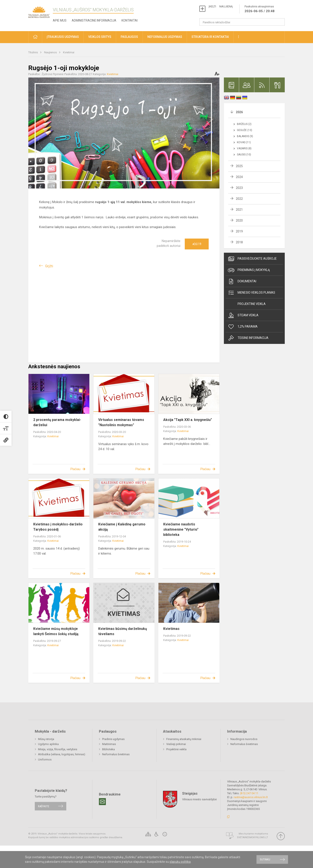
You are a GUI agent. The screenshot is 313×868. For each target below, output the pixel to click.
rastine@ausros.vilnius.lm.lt (251, 797)
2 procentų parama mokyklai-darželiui (57, 422)
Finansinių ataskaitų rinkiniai (184, 739)
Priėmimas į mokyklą (249, 270)
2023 (239, 188)
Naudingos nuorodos (244, 739)
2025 (239, 166)
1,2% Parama (243, 327)
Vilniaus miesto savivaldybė (199, 799)
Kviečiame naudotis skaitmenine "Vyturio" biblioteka (181, 529)
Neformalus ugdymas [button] (165, 37)
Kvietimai (69, 52)
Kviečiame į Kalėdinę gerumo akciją (122, 527)
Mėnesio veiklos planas (251, 293)
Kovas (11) (244, 142)
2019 (239, 231)
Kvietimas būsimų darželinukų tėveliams (123, 631)
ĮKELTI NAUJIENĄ (221, 6)
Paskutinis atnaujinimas (260, 9)
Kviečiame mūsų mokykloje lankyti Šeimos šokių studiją (56, 631)
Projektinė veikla (252, 304)
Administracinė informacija (94, 20)
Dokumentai (242, 281)
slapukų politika (180, 862)
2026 (239, 112)
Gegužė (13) (245, 130)
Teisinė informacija (248, 338)
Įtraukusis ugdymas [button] (63, 37)
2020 (239, 220)
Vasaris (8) (244, 148)
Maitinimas (109, 744)
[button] (35, 37)
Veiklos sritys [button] (100, 37)
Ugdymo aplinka (48, 744)
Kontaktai (130, 20)
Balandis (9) (245, 136)
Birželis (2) (244, 124)
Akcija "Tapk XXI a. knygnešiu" (188, 420)
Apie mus (60, 20)
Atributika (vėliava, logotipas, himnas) (62, 754)
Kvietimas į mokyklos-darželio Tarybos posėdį (58, 527)
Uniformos (45, 759)
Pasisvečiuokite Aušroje (252, 259)
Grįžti (49, 266)
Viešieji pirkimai (176, 744)
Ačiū (197, 244)
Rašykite (44, 806)
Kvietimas (171, 629)
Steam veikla (243, 315)
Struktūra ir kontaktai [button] (210, 37)
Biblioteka (108, 749)
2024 (239, 177)
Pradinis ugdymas (113, 739)
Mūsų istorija (46, 739)
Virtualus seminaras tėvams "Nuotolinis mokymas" (121, 422)
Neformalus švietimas (116, 754)
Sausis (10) (244, 155)
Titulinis (33, 52)
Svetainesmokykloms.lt (252, 837)
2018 (239, 242)
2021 (239, 210)
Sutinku (265, 859)
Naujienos (51, 52)
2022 (239, 199)
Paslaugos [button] (129, 37)
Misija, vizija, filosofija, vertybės (58, 749)
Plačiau (75, 469)
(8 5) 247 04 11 (249, 793)
